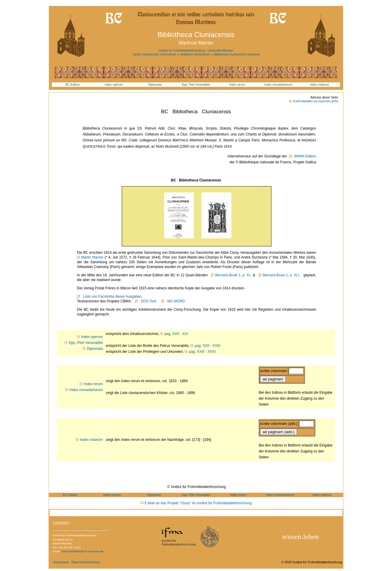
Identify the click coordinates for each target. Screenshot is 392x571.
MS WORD (175, 301)
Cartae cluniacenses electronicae (155, 54)
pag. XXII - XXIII (207, 346)
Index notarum (319, 85)
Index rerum (237, 85)
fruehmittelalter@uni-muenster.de (82, 551)
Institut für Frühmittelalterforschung (182, 51)
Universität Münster (220, 51)
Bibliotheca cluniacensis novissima (237, 54)
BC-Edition (73, 85)
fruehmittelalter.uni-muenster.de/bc (316, 101)
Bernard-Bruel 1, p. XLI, (281, 275)
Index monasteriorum (278, 85)
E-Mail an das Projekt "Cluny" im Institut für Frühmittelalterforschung (198, 503)
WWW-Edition (305, 156)
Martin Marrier (92, 257)
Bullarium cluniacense (196, 54)
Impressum (61, 562)
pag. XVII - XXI (176, 334)
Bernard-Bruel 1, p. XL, (233, 275)
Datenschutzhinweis (86, 562)
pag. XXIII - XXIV (202, 352)
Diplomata (155, 85)
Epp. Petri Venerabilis (196, 85)
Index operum (114, 85)
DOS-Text (148, 301)
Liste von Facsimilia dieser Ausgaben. (112, 296)
